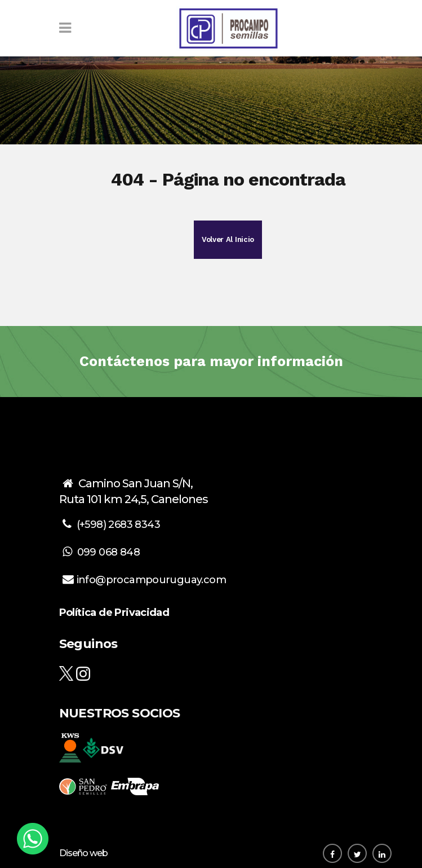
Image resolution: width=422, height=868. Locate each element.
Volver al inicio (228, 239)
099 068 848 (108, 552)
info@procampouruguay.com (152, 580)
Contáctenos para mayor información (211, 361)
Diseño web (83, 853)
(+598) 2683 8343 (118, 525)
